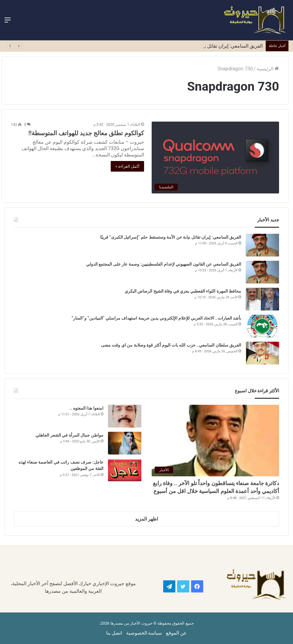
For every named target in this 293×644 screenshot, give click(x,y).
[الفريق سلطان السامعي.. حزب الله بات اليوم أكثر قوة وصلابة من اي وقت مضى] (262, 353)
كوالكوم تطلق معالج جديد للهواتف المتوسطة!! (86, 133)
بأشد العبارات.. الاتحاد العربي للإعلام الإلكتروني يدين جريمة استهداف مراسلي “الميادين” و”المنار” (156, 318)
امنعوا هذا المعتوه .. (86, 408)
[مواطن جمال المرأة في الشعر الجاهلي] (125, 443)
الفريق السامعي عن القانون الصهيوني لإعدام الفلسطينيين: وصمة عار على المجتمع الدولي (164, 264)
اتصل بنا (114, 633)
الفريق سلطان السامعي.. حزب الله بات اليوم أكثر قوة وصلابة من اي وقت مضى (170, 345)
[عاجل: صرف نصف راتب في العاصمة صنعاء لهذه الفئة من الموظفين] (125, 470)
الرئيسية (268, 69)
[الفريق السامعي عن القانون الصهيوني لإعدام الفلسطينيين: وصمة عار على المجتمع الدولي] (262, 272)
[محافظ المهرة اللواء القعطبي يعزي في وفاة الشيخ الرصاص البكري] (262, 299)
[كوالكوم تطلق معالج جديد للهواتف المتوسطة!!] (215, 158)
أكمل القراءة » (127, 166)
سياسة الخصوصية (144, 633)
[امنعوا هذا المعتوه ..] (125, 416)
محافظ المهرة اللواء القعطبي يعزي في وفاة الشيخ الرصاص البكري (182, 291)
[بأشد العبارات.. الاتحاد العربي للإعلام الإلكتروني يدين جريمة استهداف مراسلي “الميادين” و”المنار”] (262, 326)
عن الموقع (176, 633)
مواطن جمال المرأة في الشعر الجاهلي (69, 435)
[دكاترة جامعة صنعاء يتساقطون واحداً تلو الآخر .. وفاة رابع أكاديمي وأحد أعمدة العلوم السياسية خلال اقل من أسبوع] (215, 441)
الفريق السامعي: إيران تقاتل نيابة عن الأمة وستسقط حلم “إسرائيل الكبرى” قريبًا (171, 237)
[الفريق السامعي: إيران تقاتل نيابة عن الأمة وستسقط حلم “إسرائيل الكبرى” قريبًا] (262, 245)
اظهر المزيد (146, 519)
